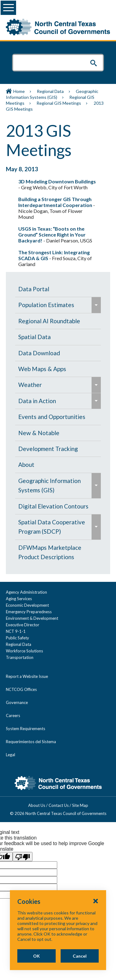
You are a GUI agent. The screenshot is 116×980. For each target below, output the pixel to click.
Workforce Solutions (24, 651)
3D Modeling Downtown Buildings (57, 181)
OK (37, 956)
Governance (17, 702)
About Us (37, 805)
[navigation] (58, 423)
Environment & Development (32, 618)
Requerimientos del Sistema (31, 742)
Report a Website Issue (27, 676)
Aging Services (19, 599)
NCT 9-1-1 (16, 631)
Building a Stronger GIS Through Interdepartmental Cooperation (55, 202)
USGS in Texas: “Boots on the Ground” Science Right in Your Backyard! (52, 235)
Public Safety (17, 638)
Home (19, 91)
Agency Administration (26, 592)
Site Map (80, 805)
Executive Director (23, 625)
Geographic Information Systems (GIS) (52, 94)
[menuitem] (58, 289)
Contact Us (59, 805)
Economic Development (27, 605)
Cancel (80, 956)
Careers (13, 715)
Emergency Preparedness (29, 612)
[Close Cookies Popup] (96, 901)
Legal (11, 755)
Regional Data (50, 91)
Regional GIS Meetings (59, 103)
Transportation (20, 657)
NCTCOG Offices (21, 689)
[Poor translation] (23, 857)
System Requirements (26, 729)
